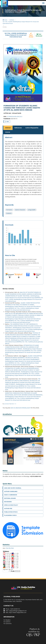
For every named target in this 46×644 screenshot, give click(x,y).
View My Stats (10, 548)
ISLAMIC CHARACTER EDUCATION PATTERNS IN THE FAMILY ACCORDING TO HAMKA (23, 304)
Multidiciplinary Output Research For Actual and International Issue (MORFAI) (23, 11)
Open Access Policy (11, 505)
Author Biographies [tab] (32, 128)
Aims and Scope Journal (13, 488)
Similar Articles (8, 289)
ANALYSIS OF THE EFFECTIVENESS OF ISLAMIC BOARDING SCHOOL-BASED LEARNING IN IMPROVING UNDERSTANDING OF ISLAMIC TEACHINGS (23, 294)
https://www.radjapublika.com (18, 612)
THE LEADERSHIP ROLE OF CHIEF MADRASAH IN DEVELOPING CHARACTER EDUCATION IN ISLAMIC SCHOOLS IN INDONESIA (23, 326)
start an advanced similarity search (21, 408)
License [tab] (8, 132)
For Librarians (8, 623)
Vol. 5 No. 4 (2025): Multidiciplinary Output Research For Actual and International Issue (21, 23)
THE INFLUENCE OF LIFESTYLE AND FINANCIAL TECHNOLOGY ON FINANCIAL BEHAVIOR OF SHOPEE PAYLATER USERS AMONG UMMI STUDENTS (23, 381)
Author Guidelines (11, 491)
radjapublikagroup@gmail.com (18, 611)
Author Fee (8, 508)
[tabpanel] (23, 176)
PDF (8, 122)
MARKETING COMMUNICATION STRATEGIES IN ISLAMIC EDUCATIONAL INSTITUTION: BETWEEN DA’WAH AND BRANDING (24, 394)
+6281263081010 (15, 609)
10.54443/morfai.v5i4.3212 (15, 117)
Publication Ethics (11, 512)
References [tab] (18, 128)
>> (15, 404)
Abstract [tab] (8, 128)
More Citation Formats (13, 268)
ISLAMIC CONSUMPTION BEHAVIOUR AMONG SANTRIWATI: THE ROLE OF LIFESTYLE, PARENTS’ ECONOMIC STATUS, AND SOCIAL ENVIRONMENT (24, 358)
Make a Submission (11, 495)
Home (5, 20)
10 (13, 404)
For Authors (7, 622)
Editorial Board (10, 498)
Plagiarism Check (10, 515)
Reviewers (8, 502)
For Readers (7, 620)
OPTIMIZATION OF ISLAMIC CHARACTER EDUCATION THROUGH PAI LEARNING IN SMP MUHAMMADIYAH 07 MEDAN (22, 347)
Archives (12, 20)
